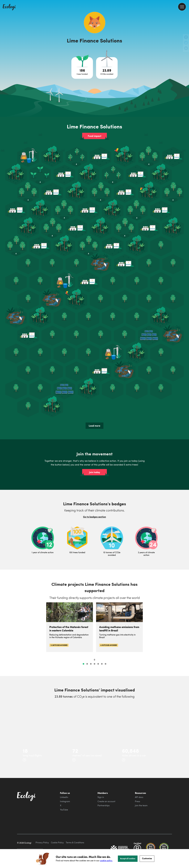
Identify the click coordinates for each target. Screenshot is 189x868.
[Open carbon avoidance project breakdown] (107, 68)
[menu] (182, 7)
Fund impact (95, 136)
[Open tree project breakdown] (82, 68)
